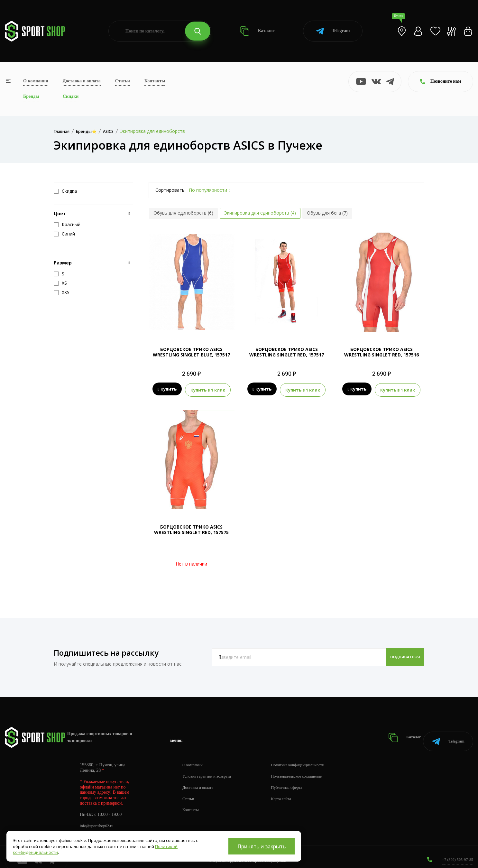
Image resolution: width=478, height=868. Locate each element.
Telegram (333, 31)
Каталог (257, 31)
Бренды (31, 96)
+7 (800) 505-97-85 (455, 852)
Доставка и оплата (82, 81)
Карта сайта (290, 791)
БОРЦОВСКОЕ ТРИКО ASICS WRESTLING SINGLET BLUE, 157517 (191, 352)
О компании (36, 81)
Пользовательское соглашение (308, 768)
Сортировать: (170, 190)
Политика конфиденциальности (309, 757)
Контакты (155, 81)
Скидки (71, 96)
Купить (167, 389)
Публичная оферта (296, 780)
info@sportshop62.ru (99, 818)
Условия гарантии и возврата (210, 768)
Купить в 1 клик (208, 389)
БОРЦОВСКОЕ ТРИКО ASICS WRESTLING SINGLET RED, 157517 (287, 352)
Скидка (65, 191)
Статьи (123, 81)
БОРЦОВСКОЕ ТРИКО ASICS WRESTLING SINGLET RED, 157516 (381, 352)
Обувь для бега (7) (327, 213)
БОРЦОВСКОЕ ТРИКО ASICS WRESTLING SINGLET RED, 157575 (191, 529)
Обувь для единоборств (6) (183, 213)
